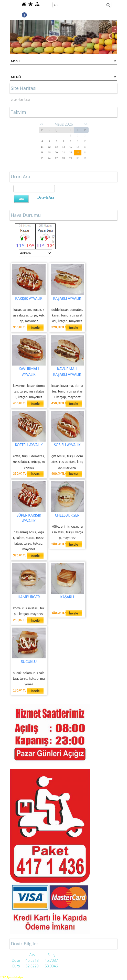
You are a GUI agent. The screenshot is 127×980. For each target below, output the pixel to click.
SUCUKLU (29, 662)
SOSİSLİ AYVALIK (67, 445)
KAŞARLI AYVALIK (67, 298)
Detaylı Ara (46, 197)
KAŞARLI (67, 597)
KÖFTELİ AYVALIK (29, 445)
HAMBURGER (29, 597)
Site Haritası (20, 99)
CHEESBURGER (67, 515)
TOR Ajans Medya (11, 977)
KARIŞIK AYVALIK (29, 298)
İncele (35, 328)
